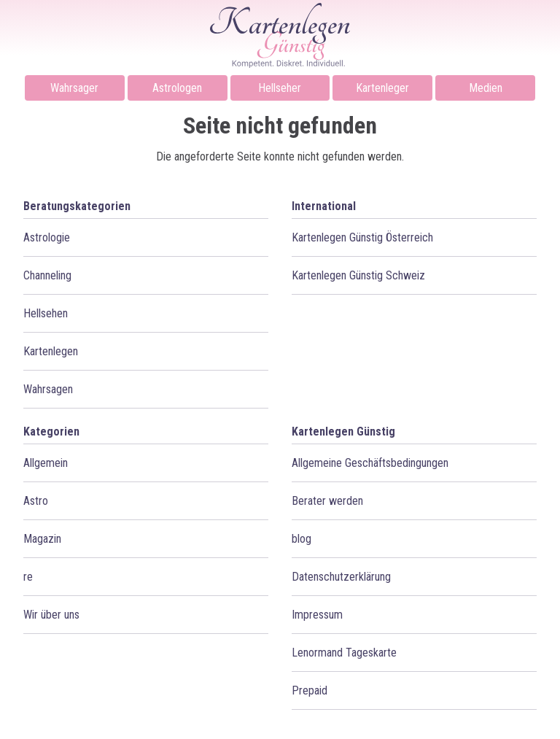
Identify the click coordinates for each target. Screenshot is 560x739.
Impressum (317, 615)
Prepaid (310, 690)
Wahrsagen (48, 389)
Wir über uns (51, 615)
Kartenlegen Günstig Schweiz (358, 275)
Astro (36, 501)
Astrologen (177, 88)
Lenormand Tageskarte (344, 653)
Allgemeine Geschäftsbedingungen (370, 463)
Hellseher (280, 88)
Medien (486, 88)
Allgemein (46, 463)
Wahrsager (74, 88)
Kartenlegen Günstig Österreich (362, 237)
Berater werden (327, 501)
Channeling (47, 275)
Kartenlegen (51, 351)
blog (302, 539)
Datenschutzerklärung (341, 577)
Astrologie (47, 237)
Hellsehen (46, 313)
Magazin (42, 539)
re (28, 577)
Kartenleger (382, 88)
